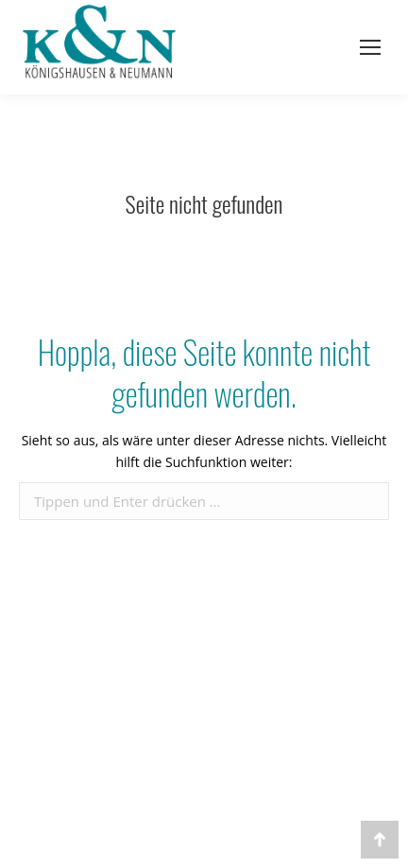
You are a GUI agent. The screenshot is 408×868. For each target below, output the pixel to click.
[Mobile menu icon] (370, 47)
